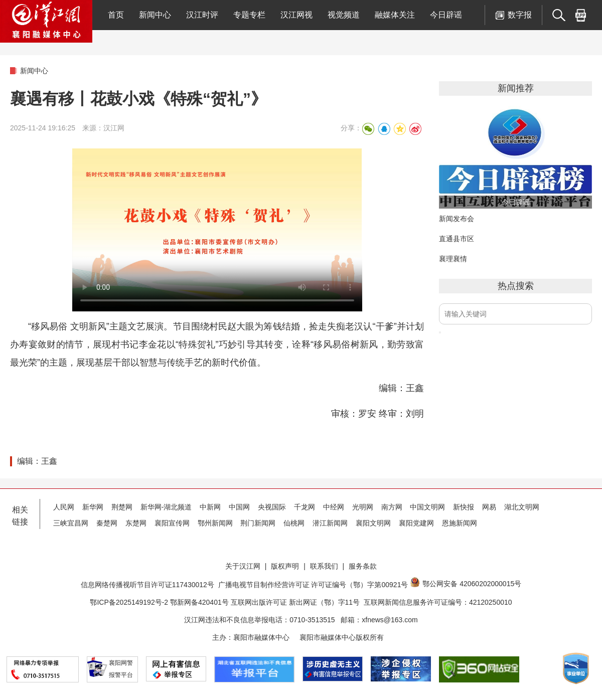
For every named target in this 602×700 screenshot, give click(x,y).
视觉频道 (344, 15)
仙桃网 (294, 523)
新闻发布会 (457, 219)
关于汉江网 (243, 566)
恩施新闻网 (460, 523)
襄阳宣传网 (172, 523)
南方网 (392, 507)
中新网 (210, 507)
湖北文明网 (522, 507)
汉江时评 (202, 15)
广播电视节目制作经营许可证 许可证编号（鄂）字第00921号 (313, 585)
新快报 (464, 507)
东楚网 (136, 523)
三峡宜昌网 (71, 523)
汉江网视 (296, 15)
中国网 (239, 507)
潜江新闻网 (330, 523)
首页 (116, 15)
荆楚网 (122, 507)
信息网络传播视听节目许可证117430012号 (147, 585)
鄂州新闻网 (215, 523)
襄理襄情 (453, 259)
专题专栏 (249, 15)
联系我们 (324, 566)
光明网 (363, 507)
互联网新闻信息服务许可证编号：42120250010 (438, 602)
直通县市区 (457, 239)
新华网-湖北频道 (166, 507)
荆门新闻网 (258, 523)
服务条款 (363, 566)
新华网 (93, 507)
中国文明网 (427, 507)
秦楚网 (107, 523)
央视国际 (272, 507)
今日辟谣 (446, 15)
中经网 (334, 507)
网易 (489, 507)
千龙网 (305, 507)
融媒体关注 (395, 15)
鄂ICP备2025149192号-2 (130, 602)
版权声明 (285, 566)
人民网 (64, 507)
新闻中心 (155, 15)
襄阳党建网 (416, 523)
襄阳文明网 (373, 523)
